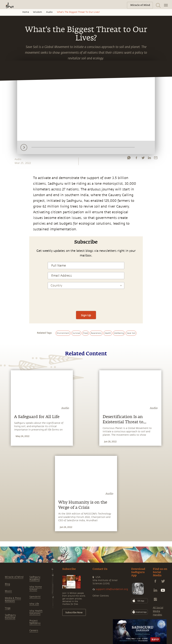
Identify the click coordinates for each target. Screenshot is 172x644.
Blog (7, 584)
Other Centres (101, 596)
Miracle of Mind (14, 577)
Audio (49, 12)
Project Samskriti (35, 622)
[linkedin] (149, 159)
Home (26, 12)
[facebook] (136, 159)
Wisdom (38, 12)
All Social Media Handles (158, 611)
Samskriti (35, 597)
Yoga (8, 608)
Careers (34, 630)
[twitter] (143, 159)
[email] (156, 159)
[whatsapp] (129, 159)
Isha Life (34, 604)
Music (8, 591)
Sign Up (86, 315)
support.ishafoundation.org (112, 589)
